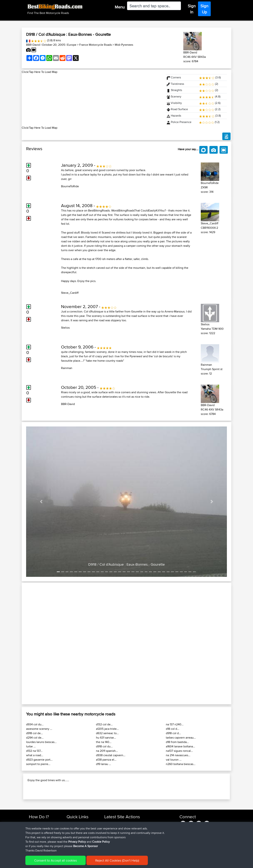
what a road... (35, 755)
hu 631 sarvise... (106, 738)
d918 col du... (104, 746)
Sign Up (204, 9)
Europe (72, 45)
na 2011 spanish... (107, 751)
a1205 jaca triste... (107, 729)
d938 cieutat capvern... (111, 755)
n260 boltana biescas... (181, 764)
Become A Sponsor (85, 846)
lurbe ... (31, 746)
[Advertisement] (92, 100)
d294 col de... (35, 738)
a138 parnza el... (106, 760)
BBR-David (33, 45)
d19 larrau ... (104, 764)
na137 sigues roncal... (179, 751)
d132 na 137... (34, 751)
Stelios (65, 328)
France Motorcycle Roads (96, 45)
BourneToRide (70, 186)
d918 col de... (34, 733)
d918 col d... (173, 733)
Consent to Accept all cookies (56, 860)
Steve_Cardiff (70, 293)
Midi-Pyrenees (124, 45)
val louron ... (174, 760)
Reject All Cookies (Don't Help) (117, 860)
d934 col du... (35, 724)
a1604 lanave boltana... (180, 746)
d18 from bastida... (177, 742)
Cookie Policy (101, 842)
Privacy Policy (77, 842)
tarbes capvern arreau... (181, 738)
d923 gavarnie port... (39, 760)
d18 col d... (173, 729)
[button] (41, 502)
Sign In (192, 9)
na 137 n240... (175, 724)
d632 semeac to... (107, 733)
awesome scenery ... (39, 729)
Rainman (67, 368)
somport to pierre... (38, 764)
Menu (120, 7)
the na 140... (104, 742)
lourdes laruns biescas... (41, 742)
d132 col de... (104, 724)
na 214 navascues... (178, 755)
